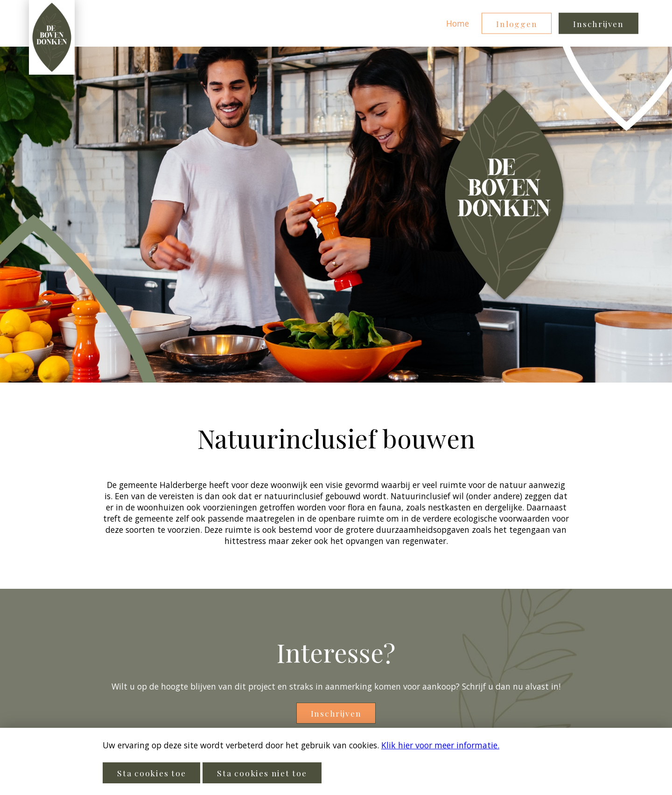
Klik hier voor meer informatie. (440, 745)
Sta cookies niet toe (262, 773)
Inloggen (517, 24)
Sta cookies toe (151, 773)
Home (458, 23)
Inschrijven (598, 24)
